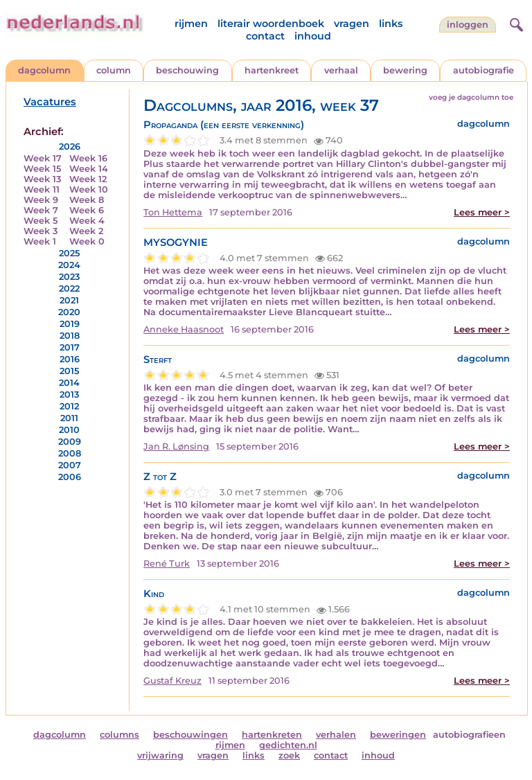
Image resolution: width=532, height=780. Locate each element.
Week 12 (88, 179)
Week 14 (89, 169)
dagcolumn (44, 70)
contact (265, 36)
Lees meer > (482, 212)
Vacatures (50, 102)
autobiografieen (469, 735)
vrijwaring (160, 755)
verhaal (341, 70)
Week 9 (41, 200)
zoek (289, 755)
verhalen (336, 735)
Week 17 (43, 158)
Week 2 (86, 231)
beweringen (398, 735)
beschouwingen (190, 735)
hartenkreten (272, 735)
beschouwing (187, 70)
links (391, 24)
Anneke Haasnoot (184, 329)
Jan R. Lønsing (176, 446)
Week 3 (41, 231)
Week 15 (42, 169)
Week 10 (89, 189)
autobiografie (484, 70)
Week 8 (87, 200)
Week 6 (87, 210)
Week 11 (42, 189)
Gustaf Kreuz (172, 681)
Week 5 (41, 221)
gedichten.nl (288, 745)
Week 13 (42, 179)
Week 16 (88, 158)
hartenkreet (272, 70)
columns (119, 735)
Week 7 (41, 210)
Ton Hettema (173, 212)
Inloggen (468, 25)
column (114, 70)
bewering (405, 70)
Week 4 (87, 221)
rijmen (191, 24)
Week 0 (87, 241)
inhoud (313, 36)
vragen (352, 24)
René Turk (167, 564)
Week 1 (40, 241)
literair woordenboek (271, 24)
